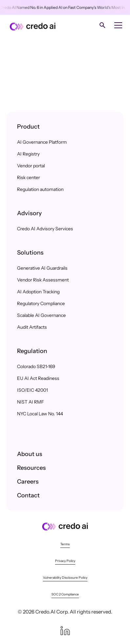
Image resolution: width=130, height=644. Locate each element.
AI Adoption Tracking (38, 292)
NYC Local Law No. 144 (40, 414)
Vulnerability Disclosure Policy (65, 578)
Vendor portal (31, 166)
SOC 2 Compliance (65, 594)
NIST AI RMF (30, 402)
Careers (28, 482)
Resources (31, 468)
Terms (65, 544)
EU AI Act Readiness (38, 378)
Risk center (28, 177)
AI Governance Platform (42, 142)
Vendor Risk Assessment (43, 280)
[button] (117, 25)
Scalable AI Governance (41, 315)
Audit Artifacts (32, 327)
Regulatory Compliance (41, 303)
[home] (31, 25)
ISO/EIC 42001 (32, 390)
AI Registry (28, 154)
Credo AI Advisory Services (45, 229)
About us (30, 454)
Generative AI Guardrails (42, 268)
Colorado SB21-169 (36, 366)
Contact (28, 495)
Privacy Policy (65, 561)
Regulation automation (40, 189)
